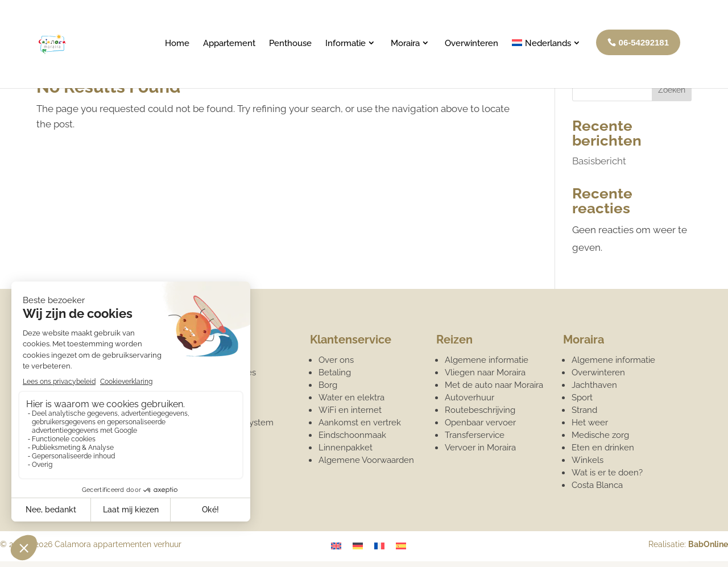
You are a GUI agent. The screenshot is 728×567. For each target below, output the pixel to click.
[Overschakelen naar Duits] (358, 545)
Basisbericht (599, 161)
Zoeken (672, 90)
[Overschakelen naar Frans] (379, 545)
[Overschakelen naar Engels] (336, 545)
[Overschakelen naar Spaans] (401, 545)
